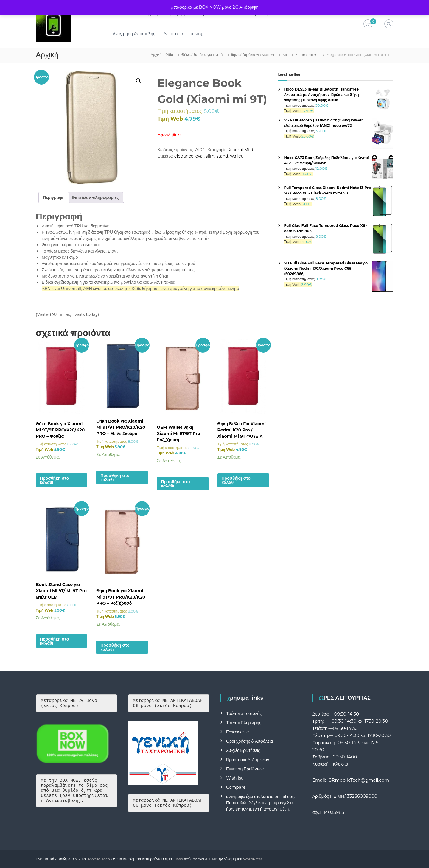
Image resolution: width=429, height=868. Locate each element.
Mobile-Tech (99, 859)
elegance (184, 156)
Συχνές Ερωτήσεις (243, 750)
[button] (139, 81)
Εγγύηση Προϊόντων (245, 769)
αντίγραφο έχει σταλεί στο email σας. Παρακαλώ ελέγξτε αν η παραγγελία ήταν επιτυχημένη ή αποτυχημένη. (261, 803)
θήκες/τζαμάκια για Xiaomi (253, 55)
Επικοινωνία (237, 732)
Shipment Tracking (187, 34)
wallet (236, 156)
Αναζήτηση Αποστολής (137, 34)
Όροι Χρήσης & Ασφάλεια (250, 741)
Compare (236, 787)
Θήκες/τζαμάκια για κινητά (202, 55)
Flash (178, 859)
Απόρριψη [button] (249, 7)
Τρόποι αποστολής (244, 713)
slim (210, 156)
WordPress (253, 859)
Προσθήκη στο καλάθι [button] (54, 480)
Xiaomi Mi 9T (307, 55)
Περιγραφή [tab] (54, 197)
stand (222, 156)
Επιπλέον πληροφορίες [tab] (95, 197)
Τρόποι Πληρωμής (244, 723)
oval (200, 156)
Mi (285, 55)
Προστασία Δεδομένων (248, 760)
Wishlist (234, 778)
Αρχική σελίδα (162, 55)
